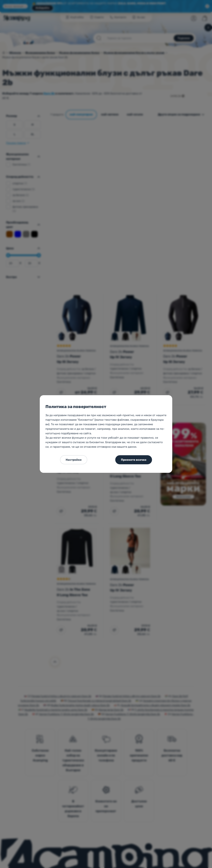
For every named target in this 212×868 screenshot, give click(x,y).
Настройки (74, 460)
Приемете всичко (134, 460)
